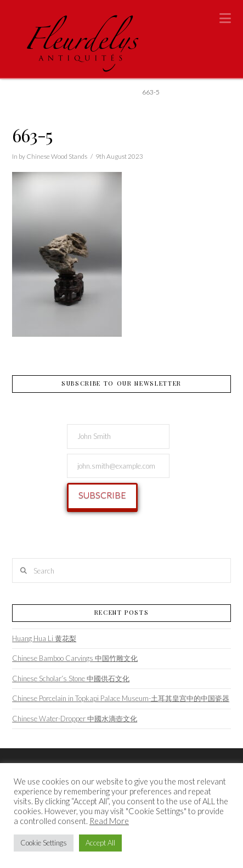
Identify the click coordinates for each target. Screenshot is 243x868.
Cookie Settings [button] (44, 843)
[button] (225, 18)
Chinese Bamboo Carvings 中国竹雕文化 (75, 658)
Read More (109, 821)
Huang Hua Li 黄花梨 (44, 638)
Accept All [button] (100, 843)
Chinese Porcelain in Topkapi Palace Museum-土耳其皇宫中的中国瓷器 (121, 698)
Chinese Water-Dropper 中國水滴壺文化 (75, 719)
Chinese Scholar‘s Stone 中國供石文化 (71, 678)
